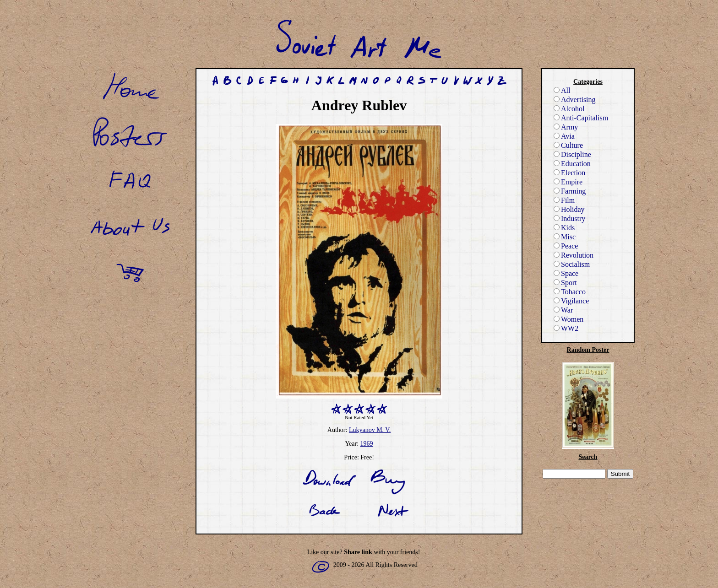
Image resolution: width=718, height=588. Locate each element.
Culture (568, 145)
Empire (568, 182)
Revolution (574, 255)
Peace (566, 246)
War (563, 310)
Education (572, 164)
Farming (570, 191)
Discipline (572, 154)
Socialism (572, 264)
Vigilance (571, 301)
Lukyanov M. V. (370, 430)
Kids (564, 228)
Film (564, 200)
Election (569, 173)
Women (568, 319)
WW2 (566, 328)
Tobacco (570, 292)
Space (566, 273)
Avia (564, 136)
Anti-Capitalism (581, 118)
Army (566, 127)
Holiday (569, 209)
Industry (569, 218)
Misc (565, 237)
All (562, 90)
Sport (565, 283)
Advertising (575, 100)
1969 (367, 444)
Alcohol (569, 109)
